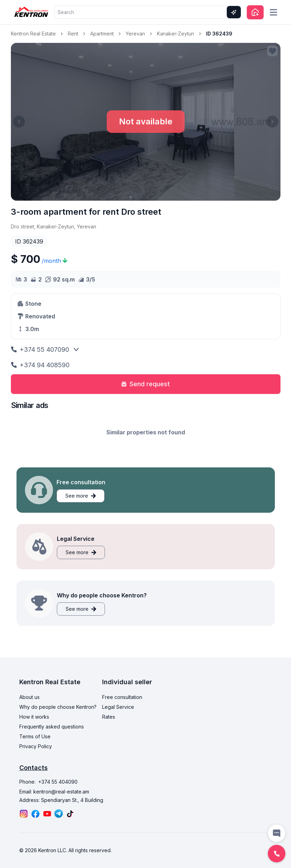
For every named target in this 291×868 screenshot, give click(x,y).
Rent (73, 34)
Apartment (102, 34)
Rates (109, 717)
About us (29, 697)
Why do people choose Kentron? (58, 707)
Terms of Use (35, 736)
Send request (145, 384)
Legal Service (118, 707)
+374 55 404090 (58, 782)
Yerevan (135, 34)
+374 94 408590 (40, 365)
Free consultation (122, 697)
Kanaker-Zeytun (176, 34)
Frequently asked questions (52, 727)
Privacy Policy (36, 746)
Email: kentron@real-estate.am (54, 792)
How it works (34, 717)
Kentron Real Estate (33, 34)
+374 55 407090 (40, 349)
